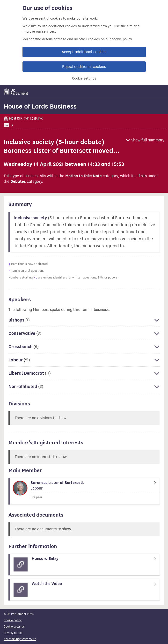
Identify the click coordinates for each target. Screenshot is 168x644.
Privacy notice (13, 633)
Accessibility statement (20, 639)
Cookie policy (13, 620)
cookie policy (122, 39)
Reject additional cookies (84, 67)
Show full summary (148, 140)
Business (35, 125)
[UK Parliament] (16, 92)
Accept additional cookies (84, 52)
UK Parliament (13, 125)
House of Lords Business (40, 106)
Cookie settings (84, 78)
